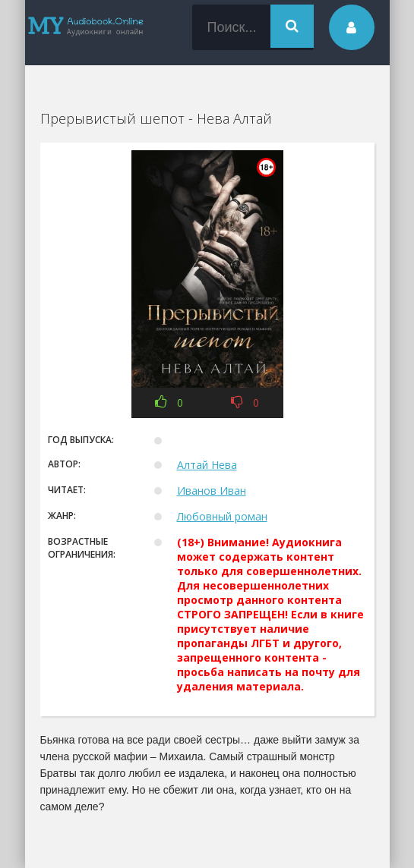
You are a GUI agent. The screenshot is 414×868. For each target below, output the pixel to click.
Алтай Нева (207, 465)
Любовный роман (222, 516)
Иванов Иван (212, 491)
